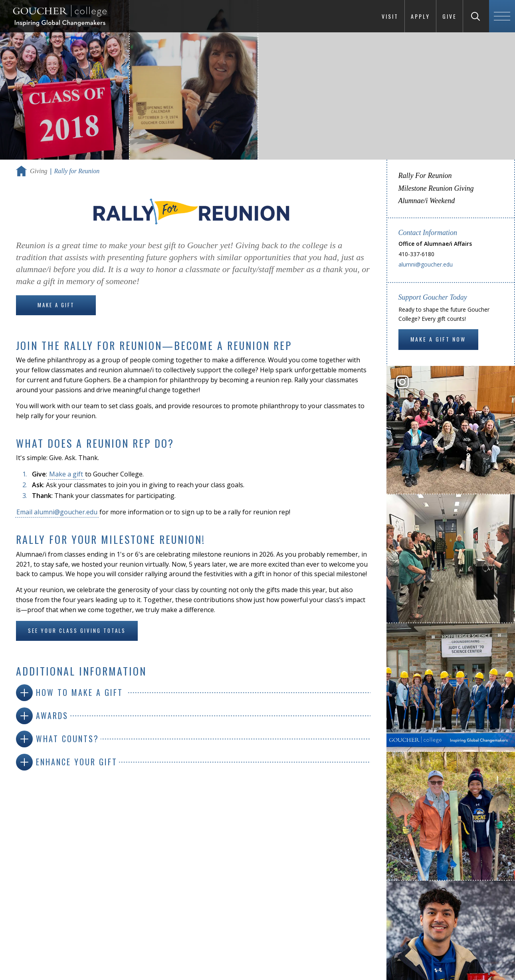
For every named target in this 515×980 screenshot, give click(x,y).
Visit (390, 16)
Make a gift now (438, 339)
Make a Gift (56, 305)
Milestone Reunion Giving (436, 188)
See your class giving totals (77, 630)
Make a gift (66, 474)
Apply (420, 16)
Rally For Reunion (425, 176)
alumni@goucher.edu (426, 264)
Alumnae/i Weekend (427, 201)
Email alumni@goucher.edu (57, 512)
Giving (39, 171)
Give (450, 16)
